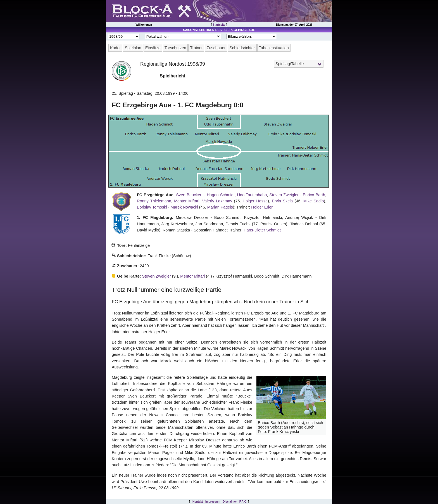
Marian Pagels (220, 207)
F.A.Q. (243, 502)
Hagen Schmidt (221, 195)
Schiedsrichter (242, 48)
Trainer (196, 48)
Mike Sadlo (314, 201)
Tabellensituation (274, 48)
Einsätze (153, 48)
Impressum (213, 502)
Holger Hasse (255, 201)
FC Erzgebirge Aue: (156, 195)
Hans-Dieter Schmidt (262, 230)
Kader (115, 48)
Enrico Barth (314, 195)
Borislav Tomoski (152, 207)
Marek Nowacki (184, 207)
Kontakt (198, 502)
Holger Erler (262, 207)
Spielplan (133, 48)
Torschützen (175, 48)
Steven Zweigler (284, 195)
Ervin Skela (282, 201)
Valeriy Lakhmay (217, 201)
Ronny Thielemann (154, 201)
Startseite (219, 25)
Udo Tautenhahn (252, 195)
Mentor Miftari (187, 201)
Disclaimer (230, 502)
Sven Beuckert (189, 195)
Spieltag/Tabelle (290, 64)
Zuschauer (216, 48)
